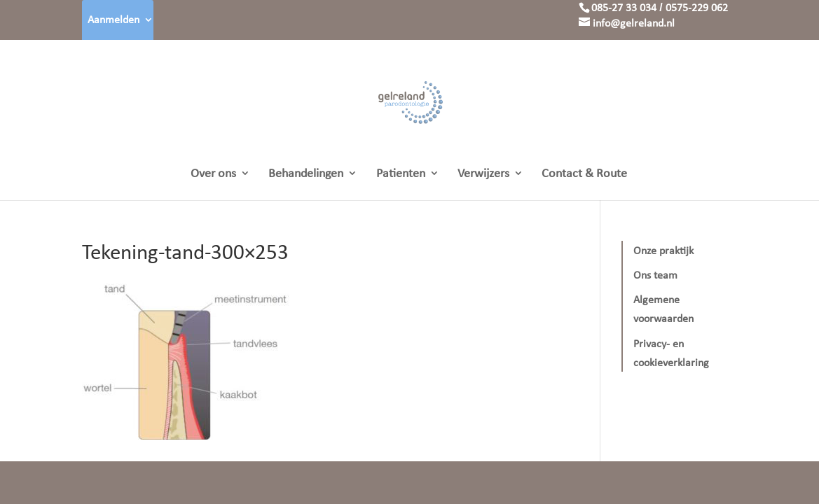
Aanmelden (113, 19)
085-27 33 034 (624, 7)
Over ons (213, 174)
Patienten (401, 174)
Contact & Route (584, 174)
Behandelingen (306, 174)
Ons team (655, 275)
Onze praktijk (663, 250)
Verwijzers (483, 174)
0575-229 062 (697, 7)
